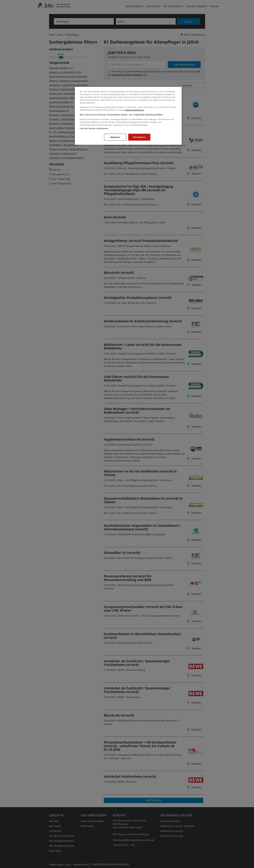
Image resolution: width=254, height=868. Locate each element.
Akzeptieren (139, 137)
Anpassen (115, 137)
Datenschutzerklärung (134, 110)
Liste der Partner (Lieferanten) (94, 128)
